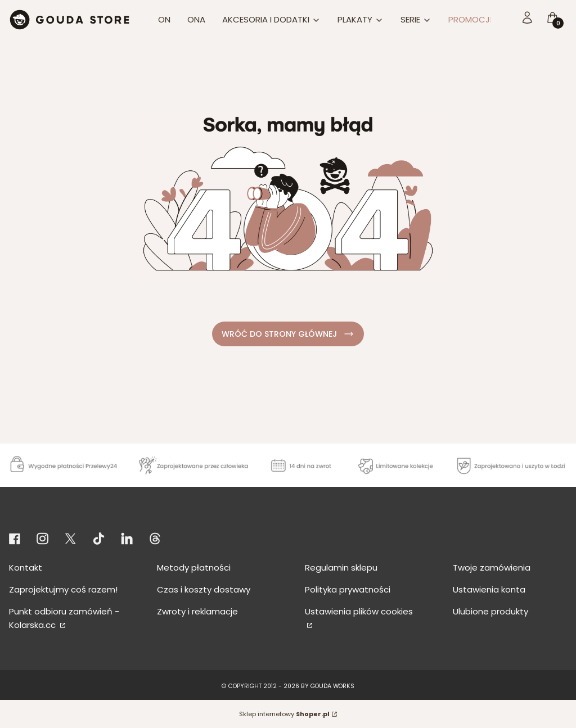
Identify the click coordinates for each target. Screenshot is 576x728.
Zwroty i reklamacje (197, 611)
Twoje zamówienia (492, 568)
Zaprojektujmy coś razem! (63, 589)
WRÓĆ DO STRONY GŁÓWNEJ (288, 334)
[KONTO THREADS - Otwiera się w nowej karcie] (155, 539)
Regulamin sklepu (341, 568)
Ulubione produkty (490, 611)
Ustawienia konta (489, 589)
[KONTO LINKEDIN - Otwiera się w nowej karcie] (127, 539)
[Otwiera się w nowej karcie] (17, 539)
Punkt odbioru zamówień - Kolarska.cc (64, 618)
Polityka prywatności (348, 589)
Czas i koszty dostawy (204, 589)
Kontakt (26, 568)
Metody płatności (194, 568)
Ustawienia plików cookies (359, 611)
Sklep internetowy (284, 714)
